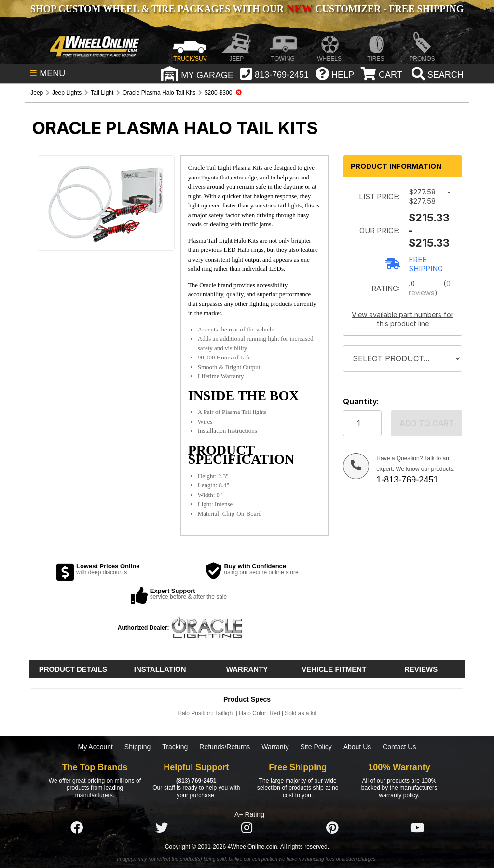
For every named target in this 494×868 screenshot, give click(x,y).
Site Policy (316, 747)
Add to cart (427, 423)
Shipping (138, 747)
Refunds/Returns (225, 747)
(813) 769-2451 (196, 781)
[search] (436, 75)
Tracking (175, 747)
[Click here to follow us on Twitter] (162, 828)
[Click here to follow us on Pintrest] (332, 828)
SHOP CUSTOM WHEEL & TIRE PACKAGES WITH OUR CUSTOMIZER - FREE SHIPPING (247, 9)
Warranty (275, 747)
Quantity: (361, 402)
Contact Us (399, 747)
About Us (357, 747)
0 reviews (429, 288)
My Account (96, 747)
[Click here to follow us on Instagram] (247, 828)
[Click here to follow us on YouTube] (417, 828)
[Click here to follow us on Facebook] (77, 828)
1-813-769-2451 (407, 480)
